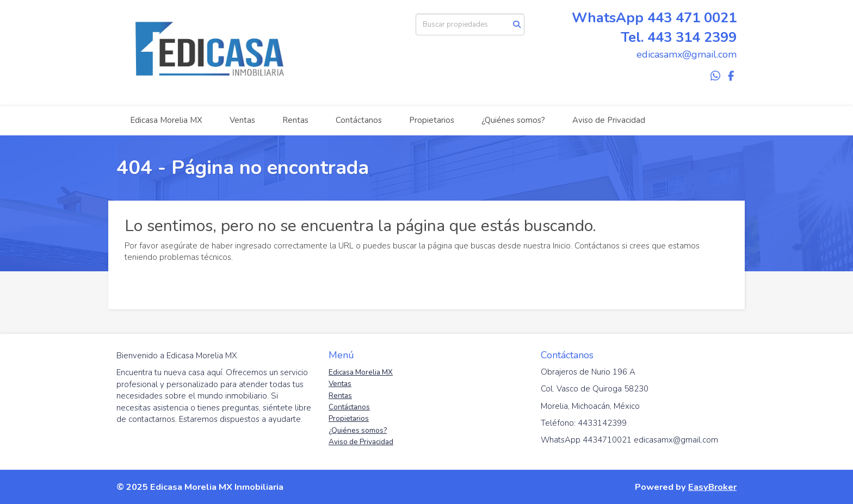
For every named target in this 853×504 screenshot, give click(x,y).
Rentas (295, 120)
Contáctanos (359, 120)
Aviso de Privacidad (609, 120)
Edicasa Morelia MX (166, 120)
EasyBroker (712, 487)
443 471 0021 (692, 18)
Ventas (242, 120)
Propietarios (432, 120)
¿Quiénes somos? (513, 120)
